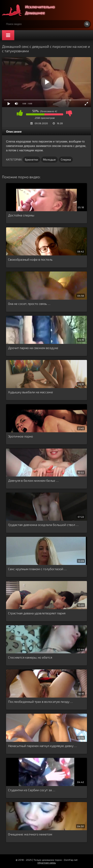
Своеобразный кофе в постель (30, 259)
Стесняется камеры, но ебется (30, 657)
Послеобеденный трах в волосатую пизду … (40, 701)
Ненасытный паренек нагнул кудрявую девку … (42, 746)
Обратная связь (47, 863)
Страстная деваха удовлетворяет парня (37, 613)
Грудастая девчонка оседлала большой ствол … (43, 525)
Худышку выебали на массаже (30, 392)
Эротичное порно (21, 436)
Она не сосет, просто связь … (29, 304)
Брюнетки (32, 159)
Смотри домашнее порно (32, 10)
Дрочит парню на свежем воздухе (33, 348)
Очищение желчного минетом (30, 834)
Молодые (49, 159)
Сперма (66, 159)
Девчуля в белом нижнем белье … (33, 480)
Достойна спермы (21, 215)
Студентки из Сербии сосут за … (32, 790)
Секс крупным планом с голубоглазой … (37, 569)
